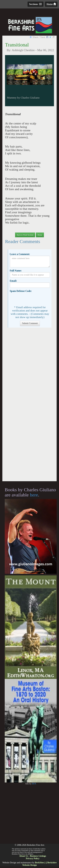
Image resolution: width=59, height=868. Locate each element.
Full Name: (16, 271)
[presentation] (34, 299)
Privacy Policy (33, 859)
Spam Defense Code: (21, 291)
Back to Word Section (25, 235)
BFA (34, 784)
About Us (24, 856)
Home (51, 4)
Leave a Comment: (20, 254)
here (34, 495)
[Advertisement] (29, 406)
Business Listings (38, 856)
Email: (13, 281)
